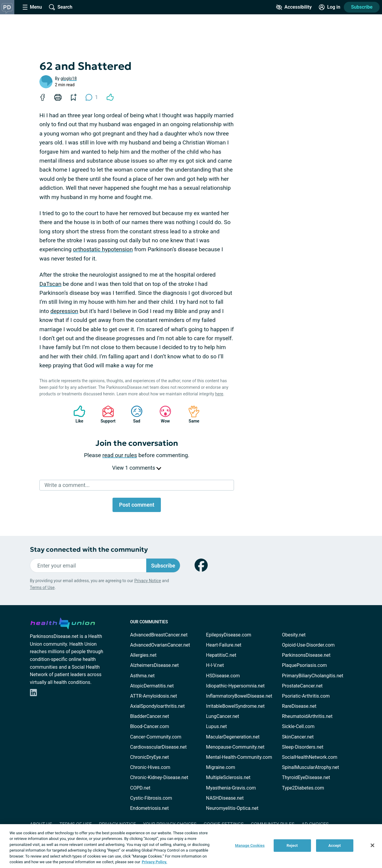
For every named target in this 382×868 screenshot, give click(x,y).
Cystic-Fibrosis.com (151, 798)
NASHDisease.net (225, 798)
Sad (134, 414)
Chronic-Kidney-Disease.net (159, 777)
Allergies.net (143, 655)
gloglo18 (69, 78)
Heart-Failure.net (224, 645)
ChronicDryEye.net (150, 757)
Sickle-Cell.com (298, 726)
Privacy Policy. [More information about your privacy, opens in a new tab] (154, 862)
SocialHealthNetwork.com (310, 757)
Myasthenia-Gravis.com (231, 788)
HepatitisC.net (221, 655)
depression (64, 311)
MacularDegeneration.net (233, 737)
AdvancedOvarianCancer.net (160, 645)
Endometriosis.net (149, 808)
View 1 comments (137, 468)
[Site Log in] (329, 7)
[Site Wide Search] (61, 7)
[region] (191, 846)
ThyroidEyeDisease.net (306, 777)
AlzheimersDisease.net (154, 665)
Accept (335, 845)
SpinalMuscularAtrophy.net (311, 767)
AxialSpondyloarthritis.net (157, 706)
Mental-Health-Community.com (239, 757)
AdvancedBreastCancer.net (159, 635)
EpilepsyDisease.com (228, 635)
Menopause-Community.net (235, 747)
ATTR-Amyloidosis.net (154, 696)
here (219, 394)
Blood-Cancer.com (150, 726)
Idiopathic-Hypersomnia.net (235, 686)
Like (76, 414)
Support (106, 414)
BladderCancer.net (150, 716)
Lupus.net (216, 726)
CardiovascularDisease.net (158, 747)
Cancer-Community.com (156, 737)
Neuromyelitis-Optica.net (232, 808)
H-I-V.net (215, 665)
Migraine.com (221, 767)
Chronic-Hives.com (150, 767)
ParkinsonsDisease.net (306, 655)
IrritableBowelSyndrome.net (235, 706)
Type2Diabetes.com (303, 788)
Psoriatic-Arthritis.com (306, 696)
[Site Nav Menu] (32, 7)
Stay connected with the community (89, 549)
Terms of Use (42, 588)
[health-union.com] (63, 622)
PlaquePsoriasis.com (305, 665)
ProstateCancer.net (302, 686)
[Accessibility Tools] (294, 7)
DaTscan (50, 284)
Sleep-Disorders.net (303, 747)
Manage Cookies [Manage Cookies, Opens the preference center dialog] (250, 845)
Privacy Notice (148, 581)
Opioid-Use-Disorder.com (308, 645)
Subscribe (362, 7)
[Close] (372, 845)
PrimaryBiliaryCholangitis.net (313, 676)
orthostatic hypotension (103, 249)
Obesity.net (294, 635)
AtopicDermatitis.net (152, 686)
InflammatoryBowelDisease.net (239, 696)
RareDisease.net (299, 706)
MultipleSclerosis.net (228, 777)
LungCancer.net (222, 716)
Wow (162, 414)
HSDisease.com (223, 676)
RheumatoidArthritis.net (307, 716)
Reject (292, 845)
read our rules (120, 455)
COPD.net (140, 788)
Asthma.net (142, 676)
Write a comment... (67, 485)
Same (191, 414)
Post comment (137, 505)
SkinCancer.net (298, 737)
